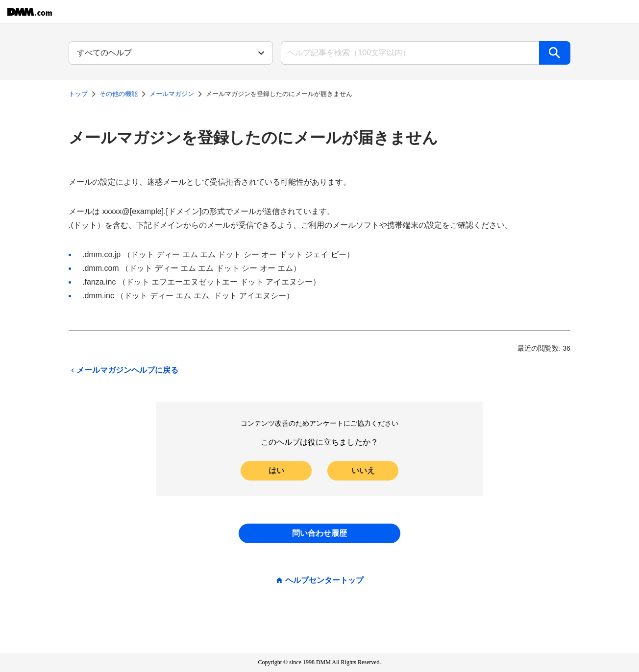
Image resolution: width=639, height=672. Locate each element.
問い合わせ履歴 (319, 533)
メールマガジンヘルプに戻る (123, 370)
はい (276, 470)
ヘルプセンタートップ (324, 580)
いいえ (363, 470)
